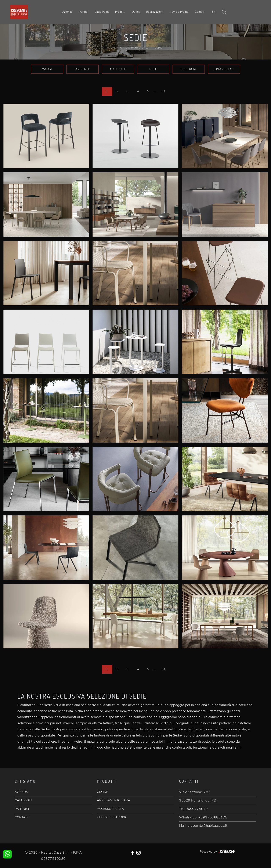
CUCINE (102, 792)
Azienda (68, 12)
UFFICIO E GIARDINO (112, 817)
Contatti (200, 12)
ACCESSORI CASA (110, 809)
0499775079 (197, 809)
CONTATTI (22, 817)
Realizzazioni (155, 12)
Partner (84, 12)
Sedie (159, 48)
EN (214, 12)
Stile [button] (153, 69)
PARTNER (22, 809)
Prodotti (120, 12)
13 (163, 91)
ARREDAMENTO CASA (113, 800)
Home (113, 48)
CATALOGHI (24, 800)
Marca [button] (47, 69)
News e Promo (179, 12)
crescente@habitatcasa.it (207, 826)
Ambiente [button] (83, 69)
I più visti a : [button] (224, 69)
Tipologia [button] (189, 69)
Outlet (136, 12)
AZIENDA (21, 792)
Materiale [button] (118, 69)
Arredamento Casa (135, 48)
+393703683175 (213, 817)
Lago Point (102, 12)
